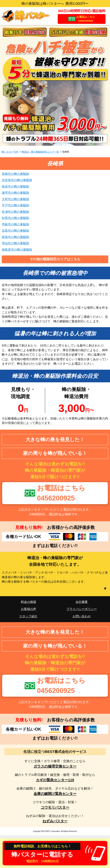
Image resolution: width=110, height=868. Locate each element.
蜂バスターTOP (10, 152)
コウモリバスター (55, 807)
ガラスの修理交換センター (55, 766)
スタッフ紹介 (28, 616)
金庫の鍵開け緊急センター (55, 794)
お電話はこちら (86, 19)
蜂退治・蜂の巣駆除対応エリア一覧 (40, 152)
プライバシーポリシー (82, 609)
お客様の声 (28, 609)
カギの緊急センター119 (55, 780)
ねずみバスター (55, 821)
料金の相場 (28, 602)
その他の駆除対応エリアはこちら (55, 259)
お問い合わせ (82, 616)
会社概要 (82, 602)
